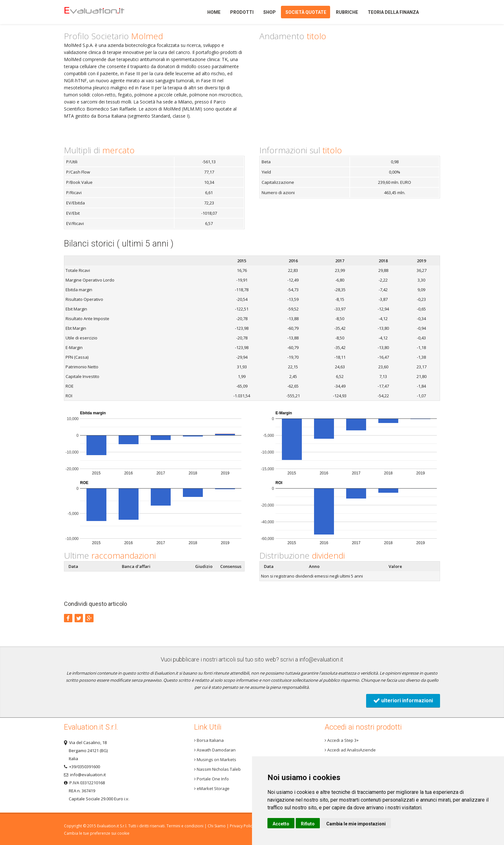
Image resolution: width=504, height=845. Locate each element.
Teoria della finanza (393, 12)
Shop (270, 12)
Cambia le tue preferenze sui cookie (97, 833)
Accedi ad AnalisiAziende (350, 750)
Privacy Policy (242, 826)
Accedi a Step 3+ (342, 740)
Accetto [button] (281, 824)
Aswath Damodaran (215, 750)
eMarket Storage (212, 788)
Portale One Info (212, 779)
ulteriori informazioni (403, 701)
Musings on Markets (215, 760)
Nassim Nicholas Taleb (217, 769)
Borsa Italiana (209, 740)
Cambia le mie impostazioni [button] (356, 824)
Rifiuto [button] (308, 824)
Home (105, 12)
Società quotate (306, 12)
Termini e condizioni (185, 826)
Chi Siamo (217, 826)
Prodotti (242, 12)
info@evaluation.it (321, 659)
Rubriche (347, 12)
